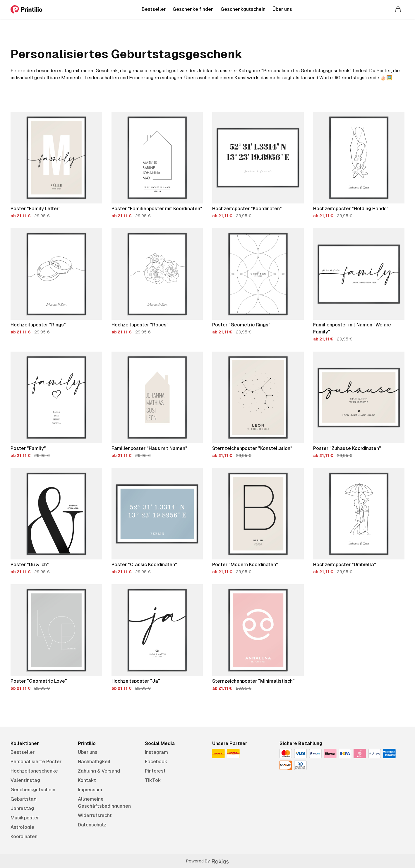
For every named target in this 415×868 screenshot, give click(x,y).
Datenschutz (92, 825)
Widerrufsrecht (95, 815)
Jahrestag (22, 808)
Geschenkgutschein (33, 790)
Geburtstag (24, 799)
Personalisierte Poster (36, 762)
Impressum (90, 790)
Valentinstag (25, 780)
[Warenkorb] (398, 9)
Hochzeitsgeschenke (34, 771)
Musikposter (25, 818)
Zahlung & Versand (99, 771)
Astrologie (22, 827)
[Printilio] (26, 9)
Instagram (156, 752)
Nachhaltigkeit (94, 762)
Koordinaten (24, 837)
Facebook (156, 762)
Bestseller (23, 752)
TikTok (153, 780)
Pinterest (155, 771)
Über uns (88, 752)
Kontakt (87, 780)
